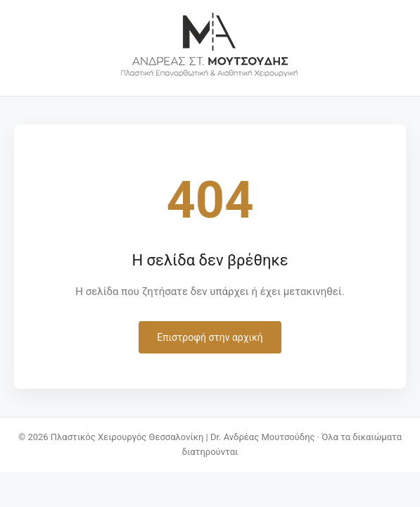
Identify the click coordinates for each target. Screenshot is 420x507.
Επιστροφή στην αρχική (210, 337)
